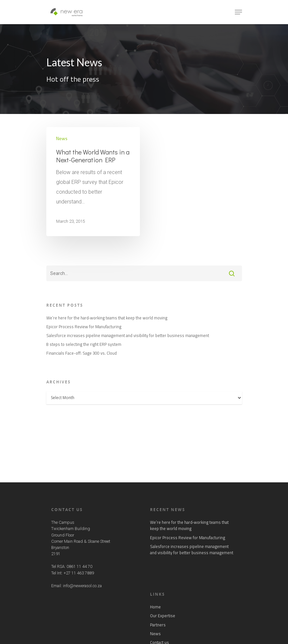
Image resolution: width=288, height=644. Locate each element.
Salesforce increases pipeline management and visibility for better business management (128, 336)
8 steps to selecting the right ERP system (84, 344)
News (62, 138)
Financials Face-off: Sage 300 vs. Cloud (82, 353)
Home (155, 607)
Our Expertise (163, 616)
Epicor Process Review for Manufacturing (84, 327)
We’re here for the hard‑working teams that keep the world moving (107, 318)
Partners (158, 625)
